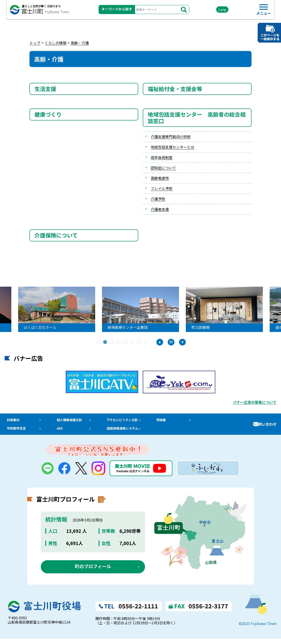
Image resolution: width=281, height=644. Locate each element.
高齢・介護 (80, 43)
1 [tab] (99, 342)
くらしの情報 (56, 43)
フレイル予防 (162, 188)
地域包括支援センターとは (172, 147)
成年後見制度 (162, 157)
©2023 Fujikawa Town (258, 629)
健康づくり (48, 114)
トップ (35, 43)
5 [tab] (126, 342)
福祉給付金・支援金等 (175, 89)
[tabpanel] (64, 309)
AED (61, 433)
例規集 (170, 421)
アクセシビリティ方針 (129, 421)
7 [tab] (139, 342)
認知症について (163, 168)
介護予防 (158, 199)
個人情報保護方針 (72, 421)
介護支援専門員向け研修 (171, 137)
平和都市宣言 (15, 433)
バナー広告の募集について (255, 402)
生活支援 (45, 89)
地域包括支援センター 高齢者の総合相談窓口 (197, 118)
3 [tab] (112, 342)
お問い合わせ (266, 427)
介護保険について (56, 235)
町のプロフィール (93, 572)
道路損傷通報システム (129, 433)
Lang (213, 11)
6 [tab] (133, 342)
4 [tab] (119, 342)
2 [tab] (105, 342)
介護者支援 (160, 209)
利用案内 (12, 421)
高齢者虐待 (160, 178)
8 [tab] (146, 342)
